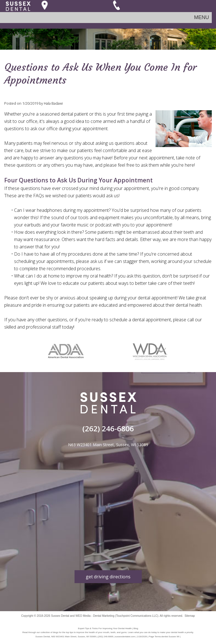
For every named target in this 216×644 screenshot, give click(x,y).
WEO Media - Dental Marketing (95, 616)
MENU (202, 17)
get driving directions (108, 577)
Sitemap (190, 616)
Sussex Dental (60, 616)
